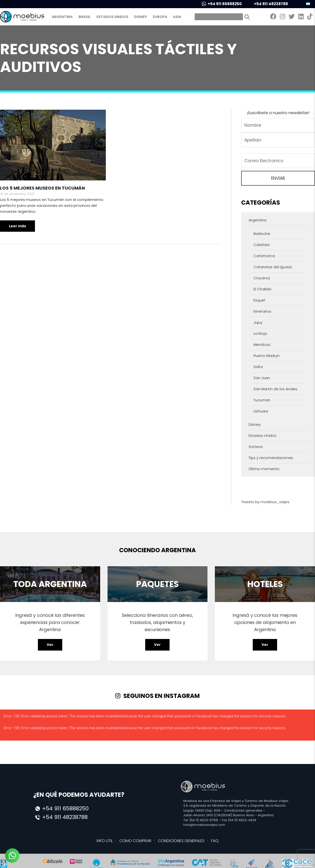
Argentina (62, 17)
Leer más (17, 226)
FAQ (215, 841)
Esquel (259, 300)
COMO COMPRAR (135, 841)
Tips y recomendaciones (271, 458)
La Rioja (260, 333)
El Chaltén (262, 289)
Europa (160, 17)
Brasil (85, 17)
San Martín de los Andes (275, 389)
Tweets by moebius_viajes (265, 502)
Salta (258, 367)
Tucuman (262, 400)
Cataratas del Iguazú (273, 267)
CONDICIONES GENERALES (181, 841)
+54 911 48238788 (268, 4)
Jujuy (258, 322)
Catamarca (264, 256)
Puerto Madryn (267, 356)
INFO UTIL (105, 841)
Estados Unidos (112, 17)
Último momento (264, 469)
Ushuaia (261, 411)
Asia (177, 17)
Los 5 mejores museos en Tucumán (42, 188)
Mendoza (262, 345)
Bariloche (262, 234)
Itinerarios (262, 311)
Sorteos (256, 447)
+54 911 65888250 (222, 4)
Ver (50, 645)
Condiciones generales (243, 810)
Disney (141, 17)
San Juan (262, 378)
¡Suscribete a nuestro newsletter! (278, 113)
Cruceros (262, 278)
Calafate (262, 245)
